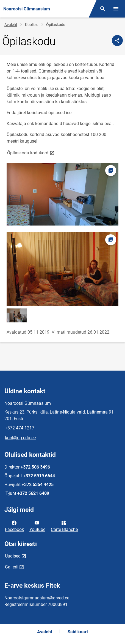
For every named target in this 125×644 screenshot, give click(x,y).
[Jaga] (117, 41)
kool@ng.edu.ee (20, 438)
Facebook (14, 526)
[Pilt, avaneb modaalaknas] (63, 194)
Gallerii (12, 567)
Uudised (13, 556)
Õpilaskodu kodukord (31, 153)
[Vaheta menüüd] (116, 9)
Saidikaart (78, 632)
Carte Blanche (64, 526)
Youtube (37, 526)
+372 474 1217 (20, 428)
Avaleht (11, 25)
